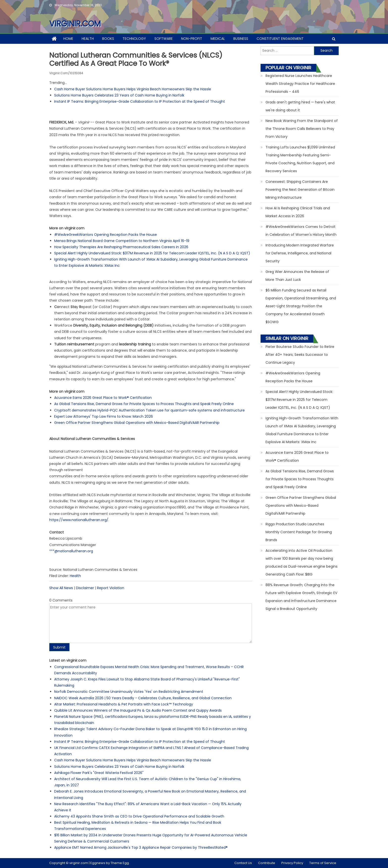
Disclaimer (85, 588)
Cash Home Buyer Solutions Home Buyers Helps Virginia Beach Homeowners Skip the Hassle (133, 89)
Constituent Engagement (280, 39)
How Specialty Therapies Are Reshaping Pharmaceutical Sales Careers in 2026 (121, 247)
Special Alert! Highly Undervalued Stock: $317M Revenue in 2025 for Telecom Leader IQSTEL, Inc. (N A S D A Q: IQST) (152, 253)
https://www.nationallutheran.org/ (79, 520)
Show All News (61, 588)
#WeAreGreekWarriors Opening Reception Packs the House (106, 235)
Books (108, 39)
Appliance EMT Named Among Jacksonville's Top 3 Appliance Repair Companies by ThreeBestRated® (141, 847)
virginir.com (75, 24)
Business (241, 39)
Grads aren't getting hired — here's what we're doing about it (300, 106)
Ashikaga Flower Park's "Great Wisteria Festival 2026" (99, 773)
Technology (134, 39)
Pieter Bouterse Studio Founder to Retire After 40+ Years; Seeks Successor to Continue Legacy (300, 355)
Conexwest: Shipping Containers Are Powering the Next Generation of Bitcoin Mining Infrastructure (300, 190)
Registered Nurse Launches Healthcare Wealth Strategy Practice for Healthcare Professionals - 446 (300, 84)
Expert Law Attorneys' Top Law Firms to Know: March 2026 (104, 416)
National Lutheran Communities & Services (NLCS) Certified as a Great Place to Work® (136, 60)
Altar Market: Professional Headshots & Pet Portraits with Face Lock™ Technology (124, 704)
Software (164, 39)
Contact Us (243, 863)
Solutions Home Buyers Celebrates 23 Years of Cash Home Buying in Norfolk (119, 95)
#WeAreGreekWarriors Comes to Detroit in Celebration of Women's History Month (301, 231)
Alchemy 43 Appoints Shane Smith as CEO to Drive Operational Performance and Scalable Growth (139, 816)
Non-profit (192, 39)
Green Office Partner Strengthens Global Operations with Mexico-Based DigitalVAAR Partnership (137, 423)
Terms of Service (323, 863)
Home (68, 39)
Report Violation (111, 588)
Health (88, 39)
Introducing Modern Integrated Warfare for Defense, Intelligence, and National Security (300, 253)
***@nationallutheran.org (71, 551)
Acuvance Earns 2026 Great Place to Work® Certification (103, 398)
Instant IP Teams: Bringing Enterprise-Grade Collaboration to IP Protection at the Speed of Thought (140, 101)
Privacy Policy (292, 863)
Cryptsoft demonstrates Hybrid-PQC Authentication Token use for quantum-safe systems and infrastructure (149, 410)
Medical (218, 39)
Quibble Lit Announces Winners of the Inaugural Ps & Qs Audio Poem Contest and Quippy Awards (138, 710)
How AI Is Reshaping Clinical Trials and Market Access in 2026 (298, 212)
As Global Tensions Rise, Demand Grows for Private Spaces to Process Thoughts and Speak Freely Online (144, 404)
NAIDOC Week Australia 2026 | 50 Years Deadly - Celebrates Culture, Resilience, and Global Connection (143, 698)
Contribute (267, 863)
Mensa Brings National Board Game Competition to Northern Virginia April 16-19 (122, 241)
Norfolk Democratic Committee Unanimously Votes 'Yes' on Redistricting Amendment (129, 692)
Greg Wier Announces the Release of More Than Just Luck (297, 276)
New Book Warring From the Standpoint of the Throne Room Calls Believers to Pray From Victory (302, 129)
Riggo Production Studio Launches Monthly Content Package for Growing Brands (299, 532)
